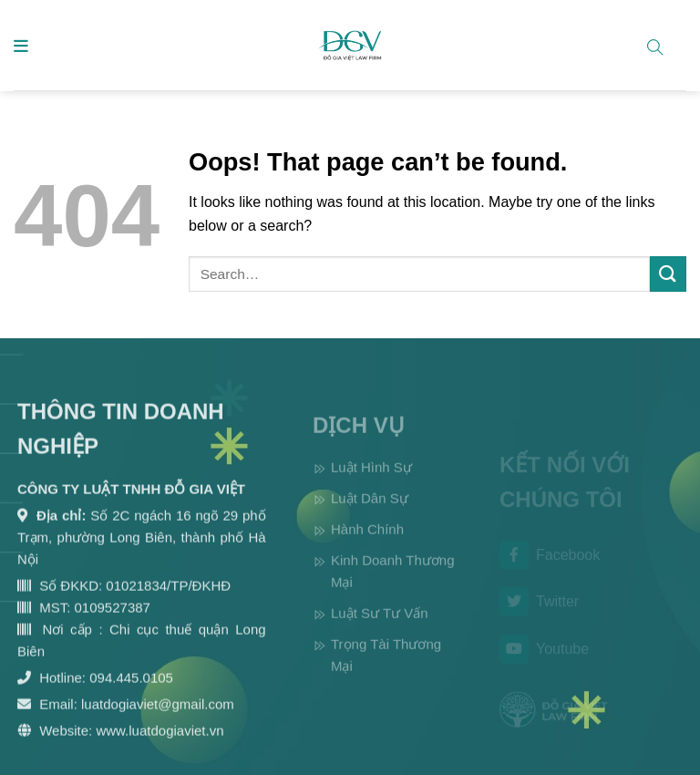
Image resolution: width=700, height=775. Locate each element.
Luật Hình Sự (371, 481)
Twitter (539, 612)
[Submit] (668, 274)
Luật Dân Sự (370, 512)
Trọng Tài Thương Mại (386, 669)
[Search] (662, 44)
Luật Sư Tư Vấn (380, 627)
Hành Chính (367, 543)
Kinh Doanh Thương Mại (392, 585)
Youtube (544, 659)
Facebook (550, 565)
